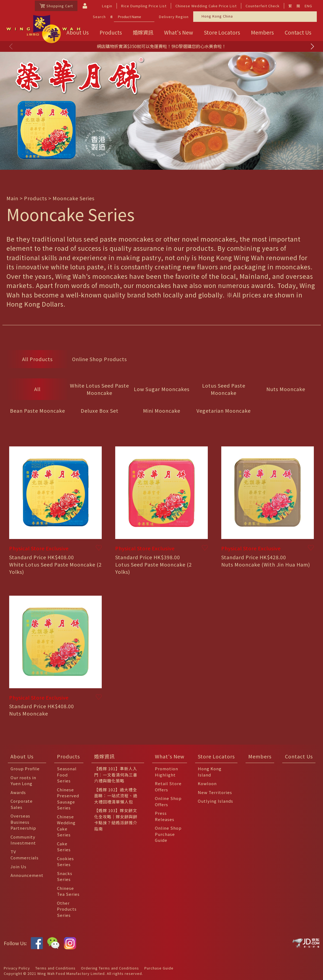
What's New (178, 32)
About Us (22, 756)
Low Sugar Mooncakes (162, 389)
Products (111, 32)
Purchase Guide (159, 968)
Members (262, 32)
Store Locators (222, 32)
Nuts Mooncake (286, 389)
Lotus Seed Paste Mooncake (224, 389)
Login (107, 6)
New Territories (215, 792)
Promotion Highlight (166, 772)
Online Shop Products (99, 359)
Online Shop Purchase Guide (168, 834)
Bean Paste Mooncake (38, 411)
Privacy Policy (17, 968)
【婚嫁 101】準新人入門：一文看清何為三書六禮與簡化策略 (116, 775)
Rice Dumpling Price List (144, 6)
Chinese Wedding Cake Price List (206, 6)
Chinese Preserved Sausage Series (68, 799)
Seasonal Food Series (67, 775)
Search (99, 17)
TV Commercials (25, 855)
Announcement (27, 875)
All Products (37, 359)
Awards (18, 792)
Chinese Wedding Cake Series (66, 826)
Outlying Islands (215, 801)
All (37, 389)
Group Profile (25, 769)
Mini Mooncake (162, 411)
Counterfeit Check (263, 6)
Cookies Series (65, 862)
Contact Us (298, 32)
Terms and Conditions (55, 968)
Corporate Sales (22, 804)
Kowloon (207, 783)
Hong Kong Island (210, 772)
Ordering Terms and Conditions (110, 968)
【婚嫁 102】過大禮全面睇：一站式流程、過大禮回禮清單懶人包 (116, 796)
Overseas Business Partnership (23, 822)
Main (12, 198)
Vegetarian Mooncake (224, 411)
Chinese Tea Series (68, 891)
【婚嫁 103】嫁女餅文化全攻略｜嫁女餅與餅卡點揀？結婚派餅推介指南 (116, 820)
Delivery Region (174, 17)
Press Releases (165, 816)
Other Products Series (67, 909)
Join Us (18, 867)
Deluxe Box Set (100, 411)
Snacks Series (65, 876)
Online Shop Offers (168, 801)
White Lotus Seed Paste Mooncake (99, 389)
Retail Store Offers (168, 786)
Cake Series (64, 847)
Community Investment (23, 840)
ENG (308, 6)
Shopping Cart (56, 6)
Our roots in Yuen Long (23, 781)
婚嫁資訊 (143, 32)
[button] (312, 46)
